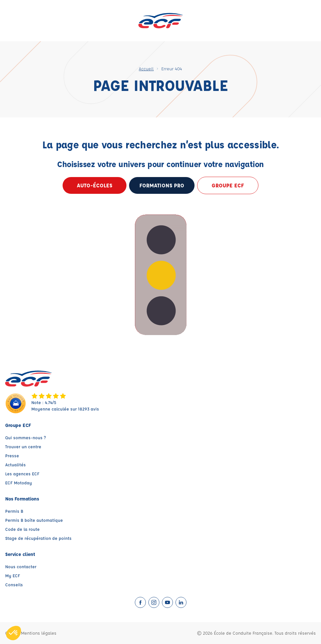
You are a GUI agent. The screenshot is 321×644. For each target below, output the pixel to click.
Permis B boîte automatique (34, 520)
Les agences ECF (22, 474)
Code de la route (22, 529)
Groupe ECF (228, 185)
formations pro (162, 185)
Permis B (14, 511)
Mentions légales (39, 633)
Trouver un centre (23, 446)
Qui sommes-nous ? (25, 437)
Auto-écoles (95, 185)
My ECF (13, 575)
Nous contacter (21, 566)
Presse (12, 456)
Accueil (146, 69)
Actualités (15, 465)
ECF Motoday (19, 483)
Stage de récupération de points (38, 538)
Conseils (14, 585)
